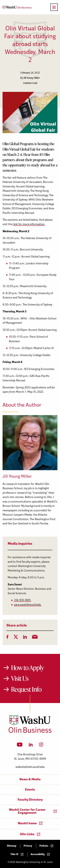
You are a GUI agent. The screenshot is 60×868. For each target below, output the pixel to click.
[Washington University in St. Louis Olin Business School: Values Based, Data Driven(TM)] (30, 732)
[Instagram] (41, 746)
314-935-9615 (22, 600)
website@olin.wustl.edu (30, 767)
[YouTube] (20, 746)
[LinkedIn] (25, 638)
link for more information (29, 224)
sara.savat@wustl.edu (28, 605)
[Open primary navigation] (54, 7)
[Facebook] (7, 638)
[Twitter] (16, 638)
